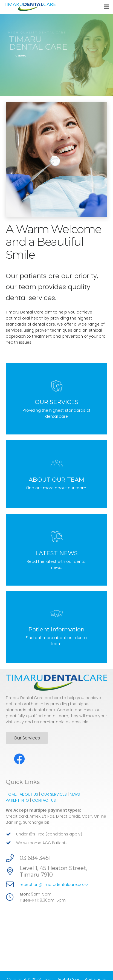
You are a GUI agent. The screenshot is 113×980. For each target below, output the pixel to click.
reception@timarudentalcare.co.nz (54, 882)
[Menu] (106, 7)
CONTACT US (44, 798)
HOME (11, 792)
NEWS (75, 792)
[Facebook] (19, 756)
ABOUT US (29, 792)
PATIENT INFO (17, 798)
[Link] (30, 7)
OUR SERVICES (54, 792)
